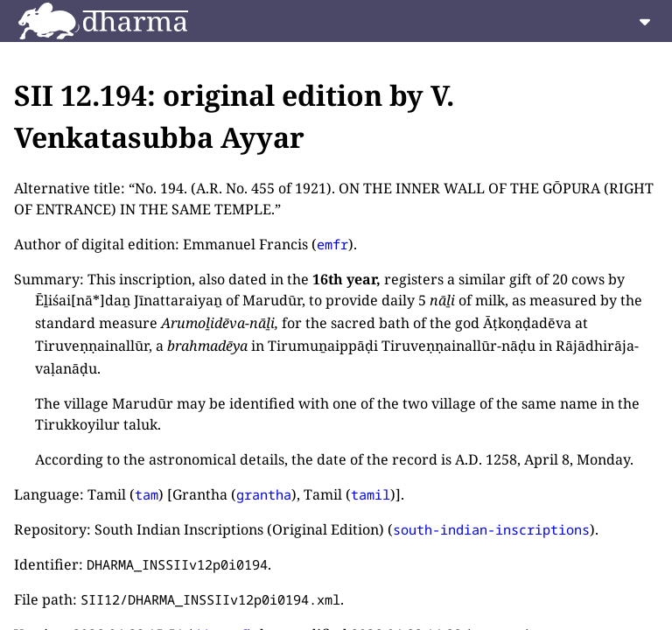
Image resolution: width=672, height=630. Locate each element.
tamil (371, 494)
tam (147, 494)
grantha (264, 494)
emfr (332, 244)
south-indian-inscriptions (491, 529)
